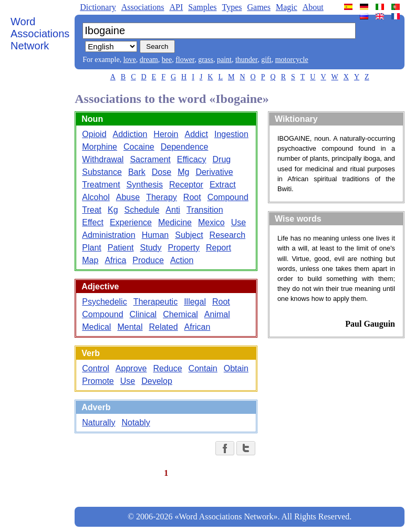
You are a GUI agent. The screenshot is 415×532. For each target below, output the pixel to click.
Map (90, 260)
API (176, 7)
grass (206, 60)
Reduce (167, 368)
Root (192, 197)
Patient (121, 248)
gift (266, 60)
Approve (131, 368)
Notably (136, 423)
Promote (98, 381)
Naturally (98, 423)
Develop (157, 381)
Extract (223, 185)
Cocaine (139, 147)
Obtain (236, 368)
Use (238, 222)
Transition (205, 210)
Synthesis (145, 185)
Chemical (180, 314)
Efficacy (192, 159)
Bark (137, 172)
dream (149, 60)
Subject (189, 235)
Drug (222, 159)
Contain (203, 368)
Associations (143, 7)
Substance (102, 172)
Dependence (185, 147)
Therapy (162, 197)
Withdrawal (103, 159)
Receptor (186, 185)
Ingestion (231, 134)
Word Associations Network (40, 34)
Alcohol (96, 197)
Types (232, 7)
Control (96, 368)
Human (155, 235)
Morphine (100, 147)
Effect (93, 222)
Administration (108, 235)
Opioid (94, 134)
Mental (130, 327)
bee (167, 60)
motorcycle (292, 60)
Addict (196, 134)
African (198, 327)
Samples (202, 7)
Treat (92, 210)
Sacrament (150, 159)
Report (219, 248)
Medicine (175, 222)
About (313, 7)
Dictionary (98, 7)
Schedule (142, 210)
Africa (115, 260)
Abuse (128, 197)
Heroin (166, 134)
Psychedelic (104, 302)
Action (182, 260)
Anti (173, 210)
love (130, 60)
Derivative (214, 172)
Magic (287, 7)
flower (185, 60)
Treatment (101, 185)
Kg (113, 210)
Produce (148, 260)
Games (258, 7)
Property (183, 248)
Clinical (143, 314)
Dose (162, 172)
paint (224, 60)
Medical (96, 327)
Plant (91, 248)
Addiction (130, 134)
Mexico (211, 222)
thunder (246, 60)
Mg (183, 172)
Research (227, 235)
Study (151, 248)
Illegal (195, 302)
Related (163, 327)
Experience (131, 222)
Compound (228, 197)
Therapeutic (156, 302)
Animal (217, 314)
